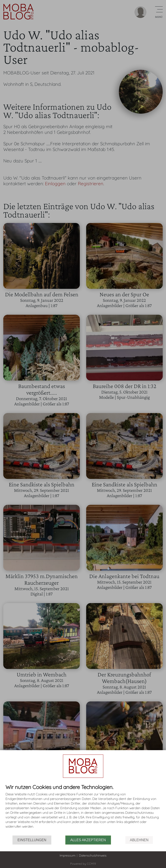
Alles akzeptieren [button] (88, 840)
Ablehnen (139, 840)
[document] (83, 810)
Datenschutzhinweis (93, 855)
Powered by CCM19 (83, 864)
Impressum (68, 855)
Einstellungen (32, 840)
